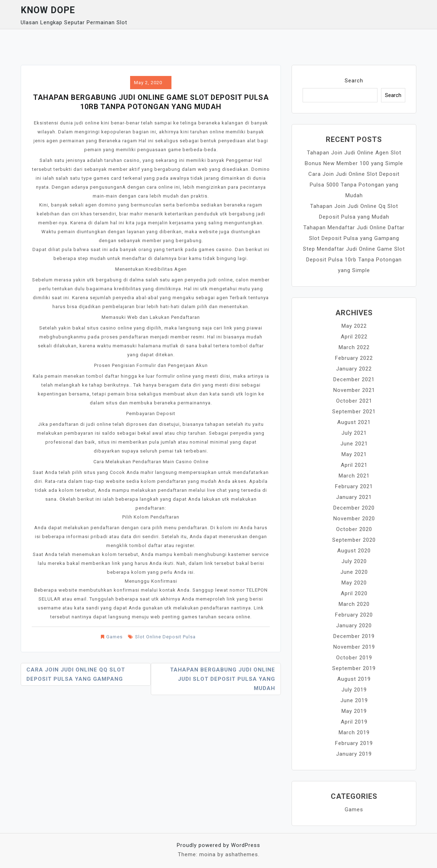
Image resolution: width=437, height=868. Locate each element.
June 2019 (354, 700)
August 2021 (354, 422)
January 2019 (354, 754)
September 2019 (354, 668)
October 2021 (354, 401)
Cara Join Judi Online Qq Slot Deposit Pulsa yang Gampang (76, 674)
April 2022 (354, 337)
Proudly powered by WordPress (218, 845)
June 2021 (354, 444)
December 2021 (354, 379)
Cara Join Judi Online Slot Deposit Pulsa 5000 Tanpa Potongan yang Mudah (354, 185)
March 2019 (354, 732)
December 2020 (354, 508)
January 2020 (354, 626)
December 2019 (354, 636)
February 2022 (354, 358)
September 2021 (354, 412)
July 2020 (354, 561)
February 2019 (354, 743)
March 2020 (354, 604)
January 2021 (354, 497)
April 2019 (354, 722)
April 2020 (354, 593)
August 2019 (354, 679)
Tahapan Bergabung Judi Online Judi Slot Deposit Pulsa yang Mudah (223, 679)
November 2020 (354, 519)
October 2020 (354, 529)
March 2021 (354, 476)
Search (354, 81)
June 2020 (354, 572)
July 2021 (354, 433)
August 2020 (354, 551)
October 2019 (354, 658)
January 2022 (354, 369)
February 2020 (354, 615)
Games (114, 637)
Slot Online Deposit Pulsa (165, 637)
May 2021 (354, 454)
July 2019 (354, 690)
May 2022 (354, 326)
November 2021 (354, 390)
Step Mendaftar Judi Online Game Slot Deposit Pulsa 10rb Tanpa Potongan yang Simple (354, 260)
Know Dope (48, 10)
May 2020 (354, 583)
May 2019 (354, 711)
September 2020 (354, 540)
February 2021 (354, 486)
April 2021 (354, 465)
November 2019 (354, 647)
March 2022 (354, 347)
